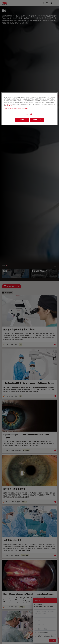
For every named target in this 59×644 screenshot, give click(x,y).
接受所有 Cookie (37, 120)
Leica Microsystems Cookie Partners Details (16, 108)
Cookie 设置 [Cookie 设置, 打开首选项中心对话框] (29, 114)
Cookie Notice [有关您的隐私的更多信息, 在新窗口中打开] (9, 106)
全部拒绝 (22, 120)
